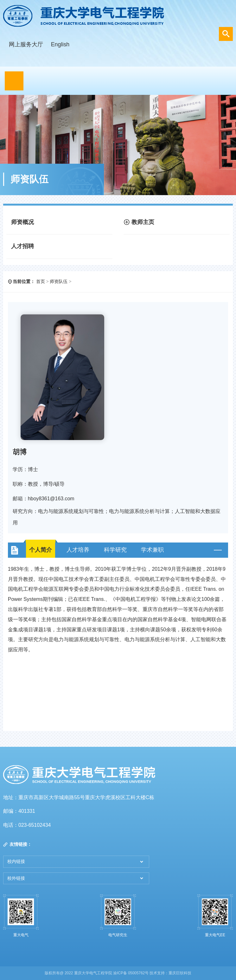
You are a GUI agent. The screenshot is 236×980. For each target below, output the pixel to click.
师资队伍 (59, 281)
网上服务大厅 (26, 44)
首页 (41, 281)
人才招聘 (22, 246)
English (60, 44)
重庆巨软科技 (180, 973)
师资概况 (22, 222)
